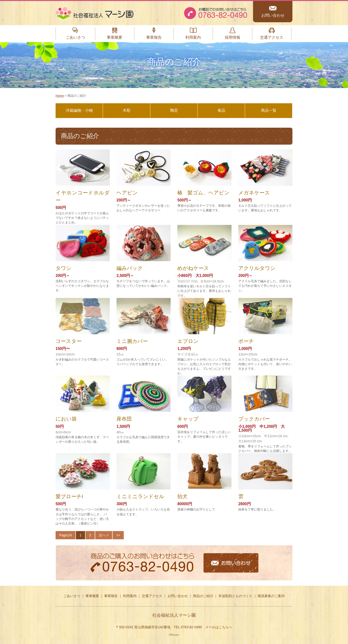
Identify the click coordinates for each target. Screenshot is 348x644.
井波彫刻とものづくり (235, 596)
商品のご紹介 (203, 596)
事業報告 (154, 37)
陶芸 (174, 110)
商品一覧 (269, 110)
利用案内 (193, 37)
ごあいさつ (75, 37)
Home (60, 96)
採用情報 (232, 37)
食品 (221, 110)
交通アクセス (272, 37)
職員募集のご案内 (271, 596)
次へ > (104, 535)
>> (118, 535)
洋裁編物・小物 (79, 110)
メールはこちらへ (219, 627)
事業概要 (115, 37)
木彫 (127, 110)
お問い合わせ (273, 15)
